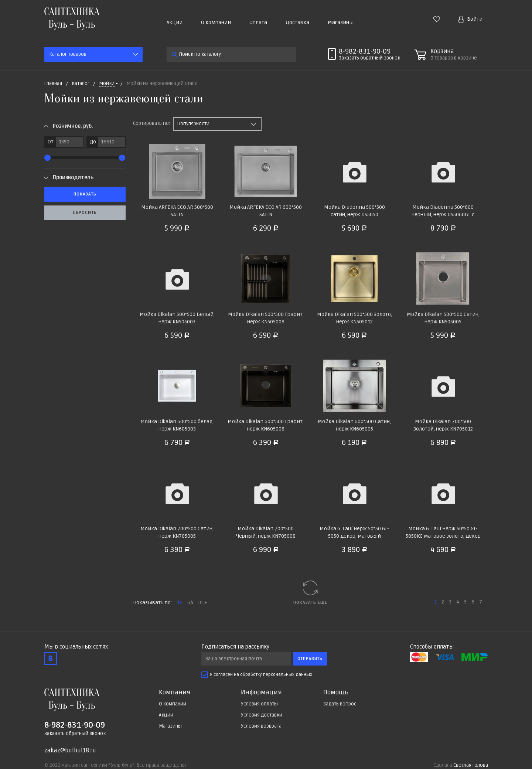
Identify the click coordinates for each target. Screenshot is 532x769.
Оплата (258, 22)
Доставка (297, 22)
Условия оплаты (259, 704)
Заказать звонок (369, 58)
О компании (216, 22)
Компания (175, 693)
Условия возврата (261, 726)
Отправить (310, 659)
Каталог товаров (68, 54)
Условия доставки (262, 715)
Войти (470, 19)
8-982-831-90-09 (365, 51)
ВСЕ (203, 603)
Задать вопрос (340, 704)
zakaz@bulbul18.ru (70, 751)
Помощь (336, 693)
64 (190, 603)
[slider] (47, 158)
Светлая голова (471, 765)
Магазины (341, 22)
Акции (175, 22)
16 (180, 603)
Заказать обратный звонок (75, 734)
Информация (261, 693)
